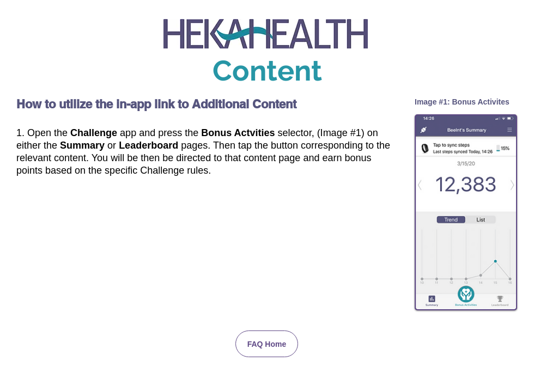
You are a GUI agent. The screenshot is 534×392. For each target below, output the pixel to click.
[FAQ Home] (267, 344)
